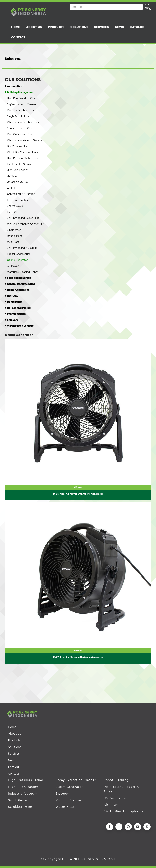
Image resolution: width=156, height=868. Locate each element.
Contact (14, 774)
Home (12, 727)
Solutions (15, 747)
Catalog (13, 767)
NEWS (120, 27)
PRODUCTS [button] (56, 27)
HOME (16, 27)
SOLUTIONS (79, 27)
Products (14, 741)
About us (14, 734)
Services (14, 754)
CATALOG (137, 27)
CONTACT (18, 37)
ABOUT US (34, 27)
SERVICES (102, 27)
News (12, 760)
